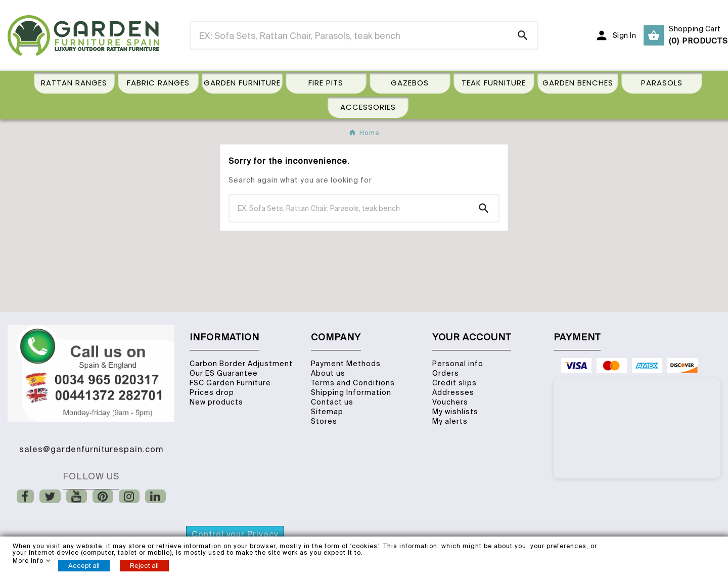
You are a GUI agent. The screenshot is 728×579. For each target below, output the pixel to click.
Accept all (84, 566)
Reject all (144, 566)
